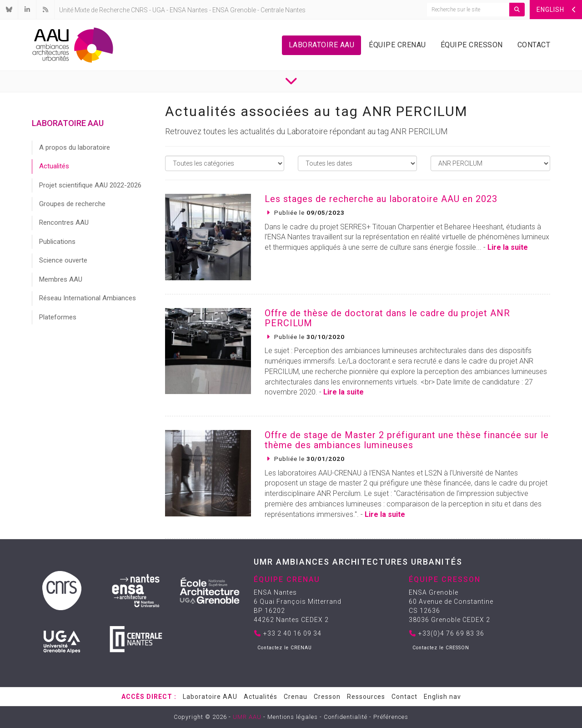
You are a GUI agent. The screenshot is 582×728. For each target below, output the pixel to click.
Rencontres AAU (64, 222)
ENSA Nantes (189, 10)
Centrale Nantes (283, 10)
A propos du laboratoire (75, 147)
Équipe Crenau (397, 45)
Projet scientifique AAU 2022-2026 (90, 185)
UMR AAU (247, 717)
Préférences (391, 717)
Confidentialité (346, 717)
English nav (442, 697)
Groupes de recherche (72, 204)
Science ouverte (63, 260)
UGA (159, 10)
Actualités (54, 166)
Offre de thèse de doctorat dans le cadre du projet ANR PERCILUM (387, 318)
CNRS (139, 10)
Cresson (327, 697)
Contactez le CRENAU (285, 648)
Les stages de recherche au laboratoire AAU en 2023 (381, 199)
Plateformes (58, 317)
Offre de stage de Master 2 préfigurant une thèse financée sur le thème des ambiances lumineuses (407, 440)
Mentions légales (293, 717)
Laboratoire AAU (322, 45)
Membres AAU (61, 279)
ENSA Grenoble (234, 10)
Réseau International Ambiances (88, 298)
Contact (534, 45)
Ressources (366, 697)
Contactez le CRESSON (441, 648)
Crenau (296, 697)
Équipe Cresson (472, 45)
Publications (57, 242)
